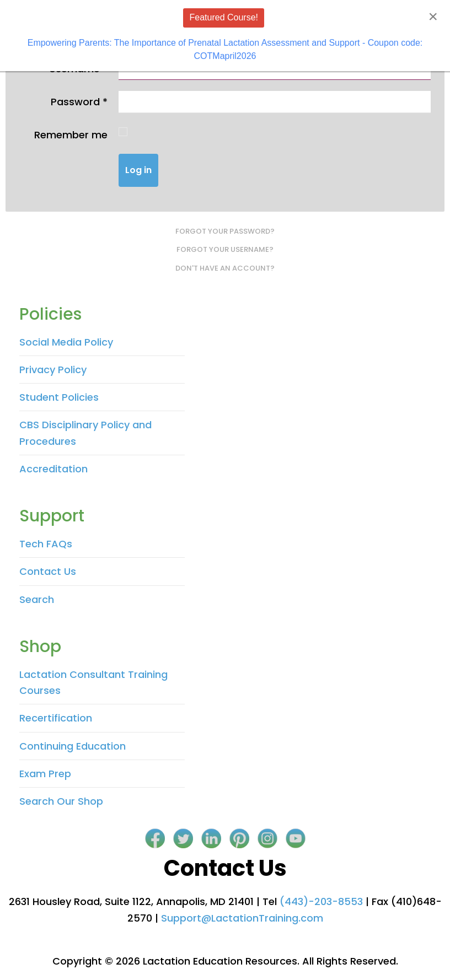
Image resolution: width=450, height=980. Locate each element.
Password (79, 102)
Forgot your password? (225, 231)
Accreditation (53, 469)
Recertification (56, 718)
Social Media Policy (66, 342)
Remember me (71, 135)
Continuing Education (73, 746)
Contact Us (48, 571)
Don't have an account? (225, 268)
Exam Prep (45, 774)
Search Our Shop (61, 801)
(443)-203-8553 (321, 901)
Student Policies (59, 397)
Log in (138, 170)
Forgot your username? (225, 249)
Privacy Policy (53, 370)
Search (37, 599)
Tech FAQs (46, 544)
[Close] (433, 17)
